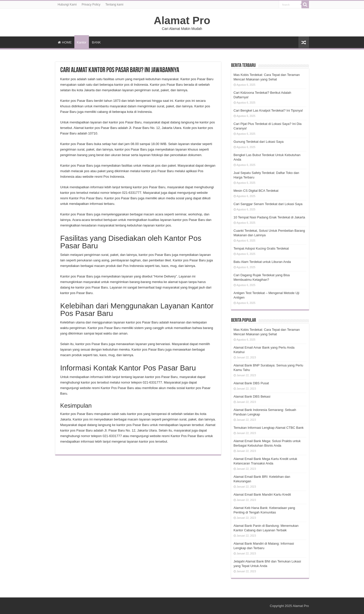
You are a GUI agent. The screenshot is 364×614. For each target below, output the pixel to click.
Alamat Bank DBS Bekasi (252, 396)
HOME (65, 42)
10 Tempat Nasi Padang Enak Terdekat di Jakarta (269, 217)
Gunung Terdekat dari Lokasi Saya (259, 142)
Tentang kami (114, 5)
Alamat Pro (182, 20)
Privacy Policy (91, 5)
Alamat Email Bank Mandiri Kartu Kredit (262, 494)
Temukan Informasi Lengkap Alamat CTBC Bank (269, 428)
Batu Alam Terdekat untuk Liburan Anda (262, 262)
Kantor (82, 42)
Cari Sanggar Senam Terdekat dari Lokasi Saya (268, 204)
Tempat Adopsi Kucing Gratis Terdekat (261, 248)
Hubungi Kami (67, 5)
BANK (96, 42)
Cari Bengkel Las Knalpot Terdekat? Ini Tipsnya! (268, 110)
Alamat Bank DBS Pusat (251, 383)
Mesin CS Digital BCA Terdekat (256, 191)
